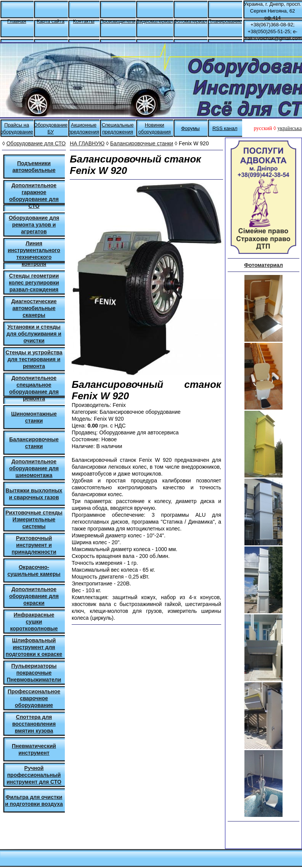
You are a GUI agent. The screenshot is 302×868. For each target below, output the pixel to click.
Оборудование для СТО (36, 143)
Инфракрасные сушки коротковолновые (34, 622)
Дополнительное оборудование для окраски (34, 596)
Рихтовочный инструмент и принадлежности (34, 545)
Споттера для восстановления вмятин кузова (34, 724)
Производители (118, 21)
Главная (17, 21)
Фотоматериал (190, 21)
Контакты (84, 21)
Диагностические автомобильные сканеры (34, 308)
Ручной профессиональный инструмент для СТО (34, 775)
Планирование (225, 21)
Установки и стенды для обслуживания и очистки (34, 334)
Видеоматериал (154, 21)
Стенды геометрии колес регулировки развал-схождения (34, 283)
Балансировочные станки (142, 143)
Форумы (190, 128)
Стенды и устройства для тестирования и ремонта (34, 359)
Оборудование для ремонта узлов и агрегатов (34, 225)
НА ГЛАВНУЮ (87, 143)
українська (289, 128)
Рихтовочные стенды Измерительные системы (34, 519)
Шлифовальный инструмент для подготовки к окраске (34, 647)
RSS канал (225, 128)
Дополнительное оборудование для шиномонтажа (34, 468)
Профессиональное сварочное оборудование (34, 698)
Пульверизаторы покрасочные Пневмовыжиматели (34, 673)
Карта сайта (51, 21)
